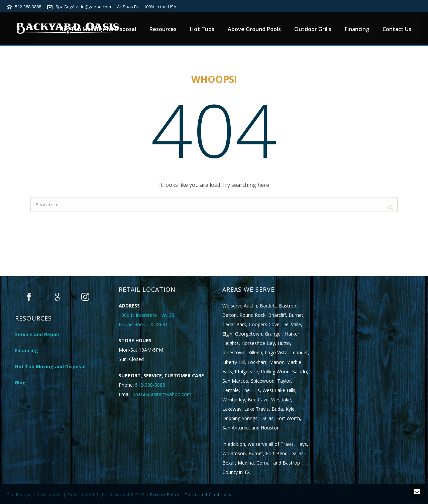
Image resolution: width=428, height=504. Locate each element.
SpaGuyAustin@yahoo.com (83, 7)
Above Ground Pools (254, 29)
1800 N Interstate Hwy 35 (146, 315)
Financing (357, 29)
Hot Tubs (202, 29)
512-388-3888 (28, 7)
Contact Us (397, 29)
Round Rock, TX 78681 (143, 324)
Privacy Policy (165, 494)
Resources (163, 29)
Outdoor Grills (313, 29)
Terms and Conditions (208, 494)
